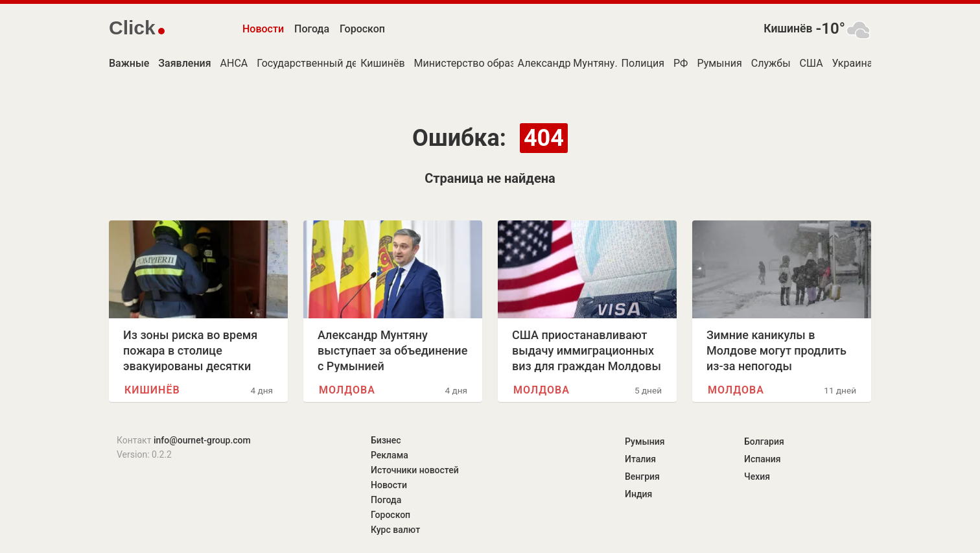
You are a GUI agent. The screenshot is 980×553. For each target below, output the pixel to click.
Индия (638, 494)
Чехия (757, 477)
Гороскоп (362, 29)
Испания (763, 459)
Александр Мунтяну (566, 63)
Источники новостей (415, 470)
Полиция (643, 63)
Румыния (719, 63)
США (811, 63)
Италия (640, 459)
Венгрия (642, 477)
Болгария (764, 441)
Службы (771, 63)
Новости (263, 29)
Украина (853, 63)
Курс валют (395, 530)
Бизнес (386, 440)
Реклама (390, 455)
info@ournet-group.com (202, 440)
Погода (312, 29)
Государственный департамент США (346, 63)
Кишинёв (788, 29)
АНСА (234, 63)
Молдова (347, 390)
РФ (681, 63)
